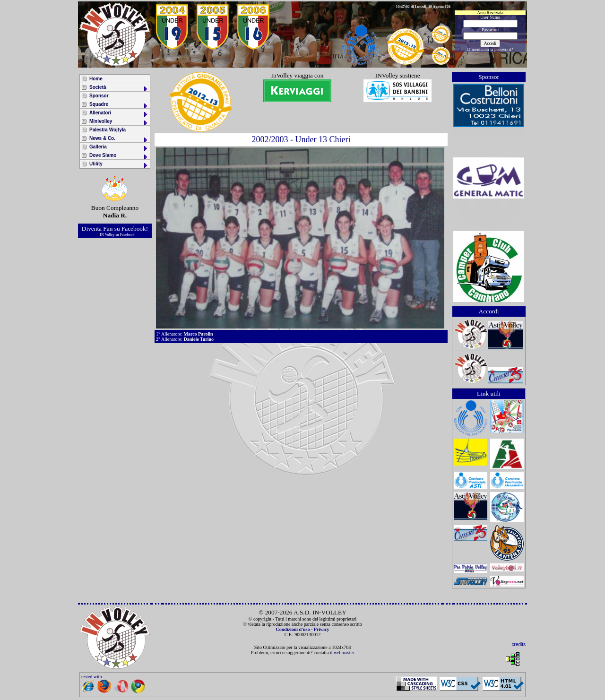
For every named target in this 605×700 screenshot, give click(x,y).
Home (96, 79)
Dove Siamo (119, 156)
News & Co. (119, 139)
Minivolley (119, 122)
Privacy (322, 629)
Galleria (119, 148)
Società (119, 88)
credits (519, 644)
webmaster (344, 652)
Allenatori (119, 114)
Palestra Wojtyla (108, 130)
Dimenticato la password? (490, 50)
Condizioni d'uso (293, 629)
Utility (119, 165)
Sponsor (99, 96)
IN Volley (107, 235)
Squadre (119, 105)
